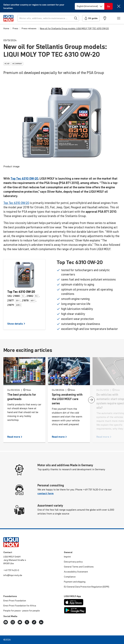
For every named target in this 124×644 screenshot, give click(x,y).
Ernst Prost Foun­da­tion (15, 601)
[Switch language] (90, 6)
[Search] (48, 18)
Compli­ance (70, 577)
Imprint (67, 557)
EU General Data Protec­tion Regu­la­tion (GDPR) (87, 587)
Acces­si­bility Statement (76, 572)
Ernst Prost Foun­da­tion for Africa (20, 606)
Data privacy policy (73, 562)
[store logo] (8, 18)
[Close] (119, 6)
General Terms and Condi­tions (79, 567)
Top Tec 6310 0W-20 (24, 179)
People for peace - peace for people (22, 611)
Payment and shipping (75, 582)
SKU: (10, 296)
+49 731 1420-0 (11, 570)
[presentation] (91, 400)
